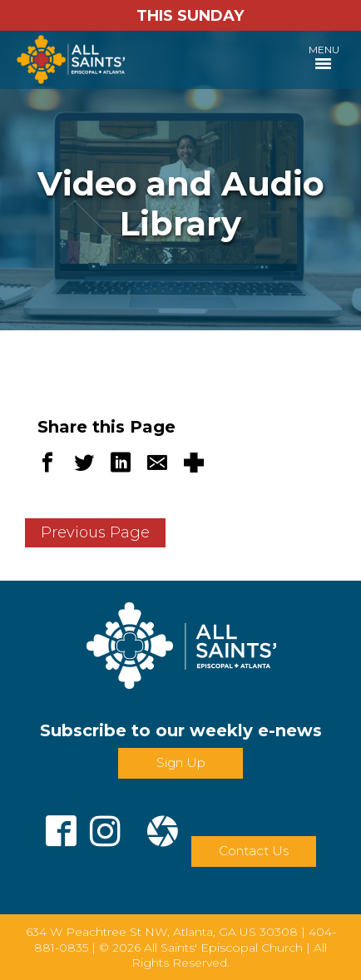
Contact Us (254, 851)
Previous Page (95, 532)
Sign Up (181, 762)
